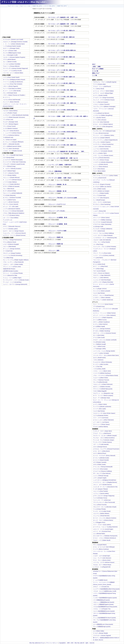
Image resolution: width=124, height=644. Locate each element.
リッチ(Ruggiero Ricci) (99, 522)
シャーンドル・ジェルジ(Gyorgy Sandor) (104, 351)
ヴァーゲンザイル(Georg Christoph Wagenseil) (15, 68)
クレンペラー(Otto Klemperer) (101, 198)
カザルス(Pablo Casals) (99, 189)
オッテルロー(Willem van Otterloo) (102, 187)
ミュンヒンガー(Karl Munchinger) (102, 280)
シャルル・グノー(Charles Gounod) (12, 151)
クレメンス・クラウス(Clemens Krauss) (104, 100)
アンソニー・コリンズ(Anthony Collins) (104, 135)
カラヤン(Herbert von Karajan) (101, 191)
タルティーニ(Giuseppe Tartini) (11, 48)
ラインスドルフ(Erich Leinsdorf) (102, 291)
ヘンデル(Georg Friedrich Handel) (12, 46)
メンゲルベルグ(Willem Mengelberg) (103, 115)
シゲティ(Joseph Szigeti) (100, 478)
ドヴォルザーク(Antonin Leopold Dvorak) (14, 164)
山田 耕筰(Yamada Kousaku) (11, 271)
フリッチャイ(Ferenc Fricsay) (101, 160)
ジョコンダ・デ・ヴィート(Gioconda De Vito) (105, 487)
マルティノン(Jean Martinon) (101, 278)
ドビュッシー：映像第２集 (56, 244)
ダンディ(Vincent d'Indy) (9, 191)
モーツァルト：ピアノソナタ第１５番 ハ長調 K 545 (62, 125)
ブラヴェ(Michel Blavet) (9, 59)
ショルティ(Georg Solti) (99, 211)
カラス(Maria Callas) (99, 631)
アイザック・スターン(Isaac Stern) (102, 431)
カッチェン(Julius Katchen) (100, 324)
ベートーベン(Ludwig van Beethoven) (13, 82)
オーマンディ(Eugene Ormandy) (102, 184)
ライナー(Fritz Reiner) (99, 169)
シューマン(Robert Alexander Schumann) (14, 117)
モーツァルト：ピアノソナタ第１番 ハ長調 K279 (61, 31)
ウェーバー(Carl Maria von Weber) (12, 88)
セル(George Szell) (98, 226)
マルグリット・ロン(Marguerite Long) (103, 393)
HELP (94, 64)
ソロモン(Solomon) (98, 360)
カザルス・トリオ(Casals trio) (101, 587)
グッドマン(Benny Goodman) (101, 549)
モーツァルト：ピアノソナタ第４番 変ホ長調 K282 (62, 50)
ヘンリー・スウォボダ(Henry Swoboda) (104, 255)
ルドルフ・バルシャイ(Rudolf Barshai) (103, 295)
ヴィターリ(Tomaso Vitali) (10, 51)
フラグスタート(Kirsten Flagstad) (102, 635)
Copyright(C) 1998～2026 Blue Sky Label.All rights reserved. (77, 643)
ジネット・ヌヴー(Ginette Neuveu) (102, 485)
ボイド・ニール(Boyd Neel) (100, 266)
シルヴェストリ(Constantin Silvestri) (103, 151)
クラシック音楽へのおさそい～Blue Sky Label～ (24, 2)
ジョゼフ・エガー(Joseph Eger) (102, 556)
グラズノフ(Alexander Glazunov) (12, 226)
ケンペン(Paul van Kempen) (101, 102)
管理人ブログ (96, 73)
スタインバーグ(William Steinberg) (102, 220)
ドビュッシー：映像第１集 (56, 237)
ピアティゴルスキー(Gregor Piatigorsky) (104, 496)
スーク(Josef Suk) (8, 251)
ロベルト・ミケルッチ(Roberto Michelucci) (104, 538)
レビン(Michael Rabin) (99, 534)
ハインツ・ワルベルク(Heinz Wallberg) (103, 233)
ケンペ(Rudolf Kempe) (99, 200)
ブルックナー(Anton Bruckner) (11, 131)
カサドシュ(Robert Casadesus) (101, 322)
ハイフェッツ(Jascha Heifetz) (101, 493)
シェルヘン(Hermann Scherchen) (102, 147)
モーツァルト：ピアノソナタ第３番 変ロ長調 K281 (62, 44)
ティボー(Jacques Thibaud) (100, 489)
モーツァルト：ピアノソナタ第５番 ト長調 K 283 (62, 57)
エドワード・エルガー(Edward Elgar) (103, 93)
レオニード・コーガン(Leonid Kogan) (103, 529)
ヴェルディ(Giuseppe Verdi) (10, 122)
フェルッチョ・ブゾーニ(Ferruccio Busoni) (14, 233)
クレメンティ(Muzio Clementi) (11, 102)
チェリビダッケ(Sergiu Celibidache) (103, 229)
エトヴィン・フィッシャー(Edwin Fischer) (104, 313)
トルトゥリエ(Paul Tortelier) (101, 491)
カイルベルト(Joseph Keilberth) (102, 138)
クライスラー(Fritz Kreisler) (100, 469)
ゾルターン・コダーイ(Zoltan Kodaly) (13, 264)
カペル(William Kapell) (99, 326)
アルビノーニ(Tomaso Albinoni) (11, 66)
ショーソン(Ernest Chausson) (11, 202)
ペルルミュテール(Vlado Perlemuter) (103, 384)
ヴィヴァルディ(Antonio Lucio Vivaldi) (13, 39)
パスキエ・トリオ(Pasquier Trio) (102, 609)
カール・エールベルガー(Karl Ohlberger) (104, 547)
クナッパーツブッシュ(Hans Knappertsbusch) (105, 140)
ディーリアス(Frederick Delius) (11, 215)
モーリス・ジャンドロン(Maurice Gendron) (105, 518)
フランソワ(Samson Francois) (101, 380)
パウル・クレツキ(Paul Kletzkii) (102, 242)
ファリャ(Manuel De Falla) (10, 275)
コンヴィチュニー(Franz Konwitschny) (103, 144)
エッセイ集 (95, 71)
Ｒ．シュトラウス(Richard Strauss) (12, 180)
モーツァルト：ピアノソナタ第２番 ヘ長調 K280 (61, 37)
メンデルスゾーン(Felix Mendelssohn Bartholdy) (16, 115)
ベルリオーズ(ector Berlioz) (10, 111)
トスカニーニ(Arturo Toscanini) (101, 104)
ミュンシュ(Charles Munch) (100, 164)
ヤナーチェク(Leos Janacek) (11, 204)
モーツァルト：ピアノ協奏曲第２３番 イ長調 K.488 (63, 24)
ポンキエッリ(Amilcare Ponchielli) (12, 198)
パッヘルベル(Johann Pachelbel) (12, 64)
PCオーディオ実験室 (98, 69)
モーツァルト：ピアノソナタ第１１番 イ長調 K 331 (62, 97)
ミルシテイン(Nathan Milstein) (101, 513)
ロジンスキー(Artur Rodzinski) (101, 122)
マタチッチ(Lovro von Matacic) (101, 273)
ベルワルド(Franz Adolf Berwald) (12, 100)
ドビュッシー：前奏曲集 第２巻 (57, 191)
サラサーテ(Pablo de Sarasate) (11, 186)
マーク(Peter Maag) (98, 269)
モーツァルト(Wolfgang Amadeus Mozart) (14, 80)
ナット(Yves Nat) (98, 367)
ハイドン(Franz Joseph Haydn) (11, 77)
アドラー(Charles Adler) (99, 84)
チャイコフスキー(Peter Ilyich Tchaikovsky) (14, 162)
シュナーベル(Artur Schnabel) (101, 353)
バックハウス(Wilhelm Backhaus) (102, 373)
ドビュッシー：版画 (54, 250)
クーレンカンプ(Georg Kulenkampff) (103, 467)
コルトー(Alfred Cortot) (99, 346)
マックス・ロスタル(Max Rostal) (102, 511)
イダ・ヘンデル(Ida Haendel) (101, 444)
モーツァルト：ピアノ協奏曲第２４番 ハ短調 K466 (63, 17)
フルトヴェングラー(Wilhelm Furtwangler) (104, 107)
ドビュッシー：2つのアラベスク (57, 204)
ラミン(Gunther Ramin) (99, 118)
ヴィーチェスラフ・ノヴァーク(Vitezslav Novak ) (16, 280)
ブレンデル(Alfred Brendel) (100, 382)
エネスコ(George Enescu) (100, 447)
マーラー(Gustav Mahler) (10, 175)
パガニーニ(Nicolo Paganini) (10, 86)
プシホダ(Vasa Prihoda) (99, 509)
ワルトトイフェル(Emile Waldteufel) (13, 193)
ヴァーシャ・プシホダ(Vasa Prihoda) (13, 273)
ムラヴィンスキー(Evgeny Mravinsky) (103, 282)
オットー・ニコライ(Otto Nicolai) (12, 91)
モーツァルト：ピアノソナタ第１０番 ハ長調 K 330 (62, 90)
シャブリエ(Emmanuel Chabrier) (12, 209)
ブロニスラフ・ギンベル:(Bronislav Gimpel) (105, 507)
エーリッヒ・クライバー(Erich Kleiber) (103, 91)
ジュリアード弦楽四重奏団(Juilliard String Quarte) (106, 589)
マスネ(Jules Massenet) (9, 195)
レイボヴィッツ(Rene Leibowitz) (102, 298)
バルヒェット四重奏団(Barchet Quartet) (104, 602)
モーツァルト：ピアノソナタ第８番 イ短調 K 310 (62, 77)
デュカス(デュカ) (7, 220)
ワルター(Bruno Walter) (99, 171)
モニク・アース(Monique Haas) (102, 398)
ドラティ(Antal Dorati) (99, 231)
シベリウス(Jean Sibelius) (10, 182)
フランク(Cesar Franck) (9, 126)
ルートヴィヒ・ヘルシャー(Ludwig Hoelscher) (105, 527)
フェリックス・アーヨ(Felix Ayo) (102, 500)
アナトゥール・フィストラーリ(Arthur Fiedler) (105, 176)
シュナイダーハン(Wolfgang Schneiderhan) (105, 480)
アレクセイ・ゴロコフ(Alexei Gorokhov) (104, 438)
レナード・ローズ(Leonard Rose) (102, 531)
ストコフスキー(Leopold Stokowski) (103, 222)
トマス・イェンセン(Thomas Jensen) (103, 155)
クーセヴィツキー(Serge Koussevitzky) (103, 98)
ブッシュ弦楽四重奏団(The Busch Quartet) (104, 618)
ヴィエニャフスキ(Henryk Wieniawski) (13, 211)
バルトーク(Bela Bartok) (9, 246)
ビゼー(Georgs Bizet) (9, 157)
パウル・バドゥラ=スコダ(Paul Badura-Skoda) (106, 375)
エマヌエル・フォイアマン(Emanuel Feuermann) (106, 449)
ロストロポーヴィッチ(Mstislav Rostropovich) (105, 536)
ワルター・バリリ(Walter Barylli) (102, 540)
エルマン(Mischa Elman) (100, 453)
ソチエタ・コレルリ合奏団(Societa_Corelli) (105, 591)
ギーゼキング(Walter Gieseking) (102, 331)
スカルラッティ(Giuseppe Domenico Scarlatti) (15, 42)
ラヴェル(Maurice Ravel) (10, 242)
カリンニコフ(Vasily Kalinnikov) (11, 184)
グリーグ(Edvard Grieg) (9, 166)
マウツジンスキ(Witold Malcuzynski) (103, 389)
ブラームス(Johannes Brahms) (11, 135)
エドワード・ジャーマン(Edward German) (14, 235)
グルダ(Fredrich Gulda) (99, 342)
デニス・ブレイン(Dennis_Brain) (102, 560)
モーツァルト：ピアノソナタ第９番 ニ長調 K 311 (62, 83)
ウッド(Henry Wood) (99, 89)
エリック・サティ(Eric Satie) (11, 206)
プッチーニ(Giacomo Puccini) (11, 173)
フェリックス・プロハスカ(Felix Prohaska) (105, 247)
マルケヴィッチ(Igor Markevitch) (102, 275)
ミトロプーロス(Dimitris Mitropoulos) (103, 162)
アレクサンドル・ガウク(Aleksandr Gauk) (104, 131)
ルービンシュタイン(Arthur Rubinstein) (103, 420)
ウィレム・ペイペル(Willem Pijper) (12, 278)
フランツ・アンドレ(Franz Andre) (102, 253)
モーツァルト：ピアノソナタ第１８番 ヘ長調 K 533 (62, 145)
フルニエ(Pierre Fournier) (100, 505)
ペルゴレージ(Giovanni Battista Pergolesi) (14, 57)
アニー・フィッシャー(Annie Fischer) (103, 304)
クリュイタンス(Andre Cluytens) (102, 142)
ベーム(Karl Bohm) (98, 258)
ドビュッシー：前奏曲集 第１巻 (57, 184)
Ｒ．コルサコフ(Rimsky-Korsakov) (12, 169)
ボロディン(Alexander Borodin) (11, 144)
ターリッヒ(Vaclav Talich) (100, 153)
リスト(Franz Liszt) (8, 120)
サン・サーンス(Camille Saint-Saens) (13, 155)
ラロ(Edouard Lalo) (8, 137)
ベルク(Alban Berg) (8, 258)
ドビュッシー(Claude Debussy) (11, 177)
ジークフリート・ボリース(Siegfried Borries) (105, 482)
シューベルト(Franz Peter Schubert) (13, 84)
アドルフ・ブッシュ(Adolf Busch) (102, 86)
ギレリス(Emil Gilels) (99, 335)
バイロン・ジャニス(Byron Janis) (102, 371)
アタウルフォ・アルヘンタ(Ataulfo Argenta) (105, 82)
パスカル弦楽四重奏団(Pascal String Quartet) (105, 607)
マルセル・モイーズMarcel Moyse (102, 565)
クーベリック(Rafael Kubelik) (101, 193)
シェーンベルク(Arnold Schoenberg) (13, 255)
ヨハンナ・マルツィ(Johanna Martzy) (103, 520)
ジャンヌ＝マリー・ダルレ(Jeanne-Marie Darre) (106, 355)
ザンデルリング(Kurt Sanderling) (102, 204)
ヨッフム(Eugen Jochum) (100, 289)
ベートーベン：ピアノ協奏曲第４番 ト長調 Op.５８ (63, 158)
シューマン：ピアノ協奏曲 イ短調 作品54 (60, 165)
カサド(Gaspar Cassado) (100, 462)
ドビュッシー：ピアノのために (57, 211)
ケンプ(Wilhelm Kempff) (99, 344)
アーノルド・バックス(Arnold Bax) (12, 282)
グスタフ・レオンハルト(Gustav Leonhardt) (105, 340)
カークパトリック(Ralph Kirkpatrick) (103, 318)
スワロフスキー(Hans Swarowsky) (102, 224)
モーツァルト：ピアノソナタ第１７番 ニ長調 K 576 (62, 138)
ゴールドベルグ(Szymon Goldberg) (102, 471)
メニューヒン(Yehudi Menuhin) (101, 516)
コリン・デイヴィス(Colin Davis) (102, 202)
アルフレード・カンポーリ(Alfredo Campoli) (105, 436)
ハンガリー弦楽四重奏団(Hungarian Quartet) (105, 598)
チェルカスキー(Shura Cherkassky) (103, 362)
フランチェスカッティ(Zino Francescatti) (104, 502)
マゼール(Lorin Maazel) (99, 271)
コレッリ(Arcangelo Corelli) (10, 55)
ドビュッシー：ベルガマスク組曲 (57, 231)
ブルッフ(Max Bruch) (9, 189)
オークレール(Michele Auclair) (101, 458)
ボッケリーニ (6, 97)
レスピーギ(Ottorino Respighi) (11, 244)
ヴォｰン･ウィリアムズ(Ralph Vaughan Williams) (16, 260)
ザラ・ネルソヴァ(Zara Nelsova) (102, 473)
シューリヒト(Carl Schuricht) (101, 149)
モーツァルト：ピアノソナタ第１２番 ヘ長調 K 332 (62, 103)
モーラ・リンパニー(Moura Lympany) (103, 395)
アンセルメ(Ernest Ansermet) (101, 133)
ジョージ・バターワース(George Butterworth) (15, 284)
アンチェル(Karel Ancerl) (100, 178)
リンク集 (95, 75)
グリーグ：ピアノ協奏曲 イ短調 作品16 (60, 178)
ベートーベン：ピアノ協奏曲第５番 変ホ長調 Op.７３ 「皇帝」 (67, 151)
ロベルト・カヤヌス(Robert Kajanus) (103, 124)
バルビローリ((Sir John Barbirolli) (102, 240)
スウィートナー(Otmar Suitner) (101, 218)
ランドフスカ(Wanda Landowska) (102, 407)
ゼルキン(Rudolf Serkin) (99, 358)
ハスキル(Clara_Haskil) (99, 369)
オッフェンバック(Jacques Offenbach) (13, 142)
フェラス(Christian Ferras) (100, 498)
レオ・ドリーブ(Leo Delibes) (11, 218)
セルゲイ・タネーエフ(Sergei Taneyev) (13, 231)
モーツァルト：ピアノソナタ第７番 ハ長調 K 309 (62, 70)
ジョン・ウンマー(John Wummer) (102, 558)
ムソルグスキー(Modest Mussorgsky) (13, 160)
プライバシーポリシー (52, 643)
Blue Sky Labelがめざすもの (37, 643)
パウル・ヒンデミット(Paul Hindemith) (13, 262)
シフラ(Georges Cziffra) (99, 349)
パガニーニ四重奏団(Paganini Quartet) (103, 604)
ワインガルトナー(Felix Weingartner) (103, 127)
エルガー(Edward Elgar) (9, 171)
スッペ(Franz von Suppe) (10, 140)
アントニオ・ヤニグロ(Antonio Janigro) (104, 440)
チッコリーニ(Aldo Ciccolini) (101, 364)
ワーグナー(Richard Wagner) (11, 124)
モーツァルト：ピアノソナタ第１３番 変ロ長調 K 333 (63, 110)
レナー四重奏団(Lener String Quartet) (103, 624)
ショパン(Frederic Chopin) (10, 113)
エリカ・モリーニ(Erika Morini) (101, 451)
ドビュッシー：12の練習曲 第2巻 (58, 224)
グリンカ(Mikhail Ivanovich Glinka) (12, 146)
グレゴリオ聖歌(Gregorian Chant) (12, 53)
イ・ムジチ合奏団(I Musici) (100, 580)
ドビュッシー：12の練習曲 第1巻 (58, 217)
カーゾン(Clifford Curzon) (100, 320)
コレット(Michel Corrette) (10, 62)
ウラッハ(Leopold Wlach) (100, 545)
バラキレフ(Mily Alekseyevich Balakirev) (14, 213)
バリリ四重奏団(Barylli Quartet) (101, 600)
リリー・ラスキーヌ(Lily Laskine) (102, 525)
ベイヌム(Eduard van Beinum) (101, 113)
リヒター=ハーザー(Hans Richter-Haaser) (104, 413)
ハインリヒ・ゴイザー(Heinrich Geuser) (104, 562)
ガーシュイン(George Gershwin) (12, 249)
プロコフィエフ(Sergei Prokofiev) (12, 253)
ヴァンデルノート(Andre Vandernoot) (103, 300)
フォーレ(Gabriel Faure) (9, 200)
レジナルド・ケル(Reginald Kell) (102, 567)
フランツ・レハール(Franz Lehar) (12, 267)
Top (51, 9)
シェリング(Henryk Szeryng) (101, 476)
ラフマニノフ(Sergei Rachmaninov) (12, 240)
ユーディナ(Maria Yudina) (100, 404)
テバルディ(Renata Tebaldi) (100, 633)
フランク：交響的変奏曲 (55, 171)
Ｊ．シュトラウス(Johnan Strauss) (12, 133)
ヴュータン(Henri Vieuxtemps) (11, 149)
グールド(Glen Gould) (99, 338)
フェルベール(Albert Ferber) (101, 378)
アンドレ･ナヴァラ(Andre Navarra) (102, 442)
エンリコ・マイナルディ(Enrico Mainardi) (104, 456)
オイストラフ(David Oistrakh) (101, 460)
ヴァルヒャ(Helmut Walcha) (100, 427)
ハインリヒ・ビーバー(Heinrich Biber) (13, 73)
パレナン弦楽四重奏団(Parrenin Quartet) (104, 611)
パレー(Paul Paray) (98, 244)
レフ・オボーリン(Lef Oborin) (101, 422)
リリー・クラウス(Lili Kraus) (101, 418)
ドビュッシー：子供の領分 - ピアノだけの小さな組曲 (63, 198)
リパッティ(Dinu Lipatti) (99, 409)
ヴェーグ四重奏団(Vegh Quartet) (102, 627)
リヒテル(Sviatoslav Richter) (101, 415)
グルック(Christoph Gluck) (10, 93)
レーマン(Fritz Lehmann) (100, 120)
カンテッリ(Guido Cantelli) (100, 95)
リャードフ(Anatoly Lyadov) (10, 229)
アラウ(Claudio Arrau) (99, 306)
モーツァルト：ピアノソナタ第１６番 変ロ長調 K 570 (63, 132)
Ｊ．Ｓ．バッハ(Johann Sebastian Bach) (14, 44)
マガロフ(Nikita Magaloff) (100, 391)
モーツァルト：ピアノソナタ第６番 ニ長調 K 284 (62, 64)
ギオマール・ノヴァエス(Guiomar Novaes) (104, 333)
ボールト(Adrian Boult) (99, 264)
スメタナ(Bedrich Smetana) (10, 128)
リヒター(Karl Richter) (99, 293)
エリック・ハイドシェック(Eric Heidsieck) (104, 315)
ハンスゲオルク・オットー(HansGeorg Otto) (105, 238)
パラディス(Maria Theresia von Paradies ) (14, 95)
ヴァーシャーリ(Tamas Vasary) (101, 424)
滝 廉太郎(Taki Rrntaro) (9, 269)
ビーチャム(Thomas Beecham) (101, 158)
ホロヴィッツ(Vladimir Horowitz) (102, 387)
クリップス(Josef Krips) (99, 195)
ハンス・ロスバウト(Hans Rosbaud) (103, 235)
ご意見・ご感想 (96, 67)
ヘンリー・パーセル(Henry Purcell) (12, 71)
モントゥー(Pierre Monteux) (100, 167)
